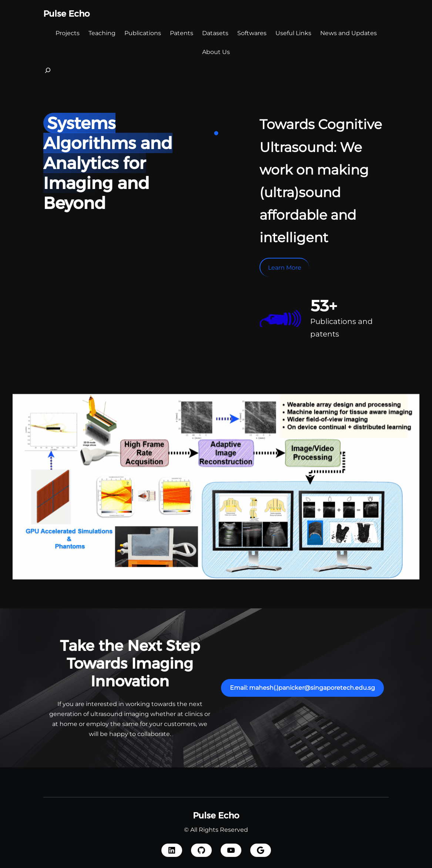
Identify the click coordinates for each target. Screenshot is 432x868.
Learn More (285, 268)
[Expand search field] (48, 72)
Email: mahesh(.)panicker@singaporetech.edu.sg (302, 688)
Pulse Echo (66, 14)
